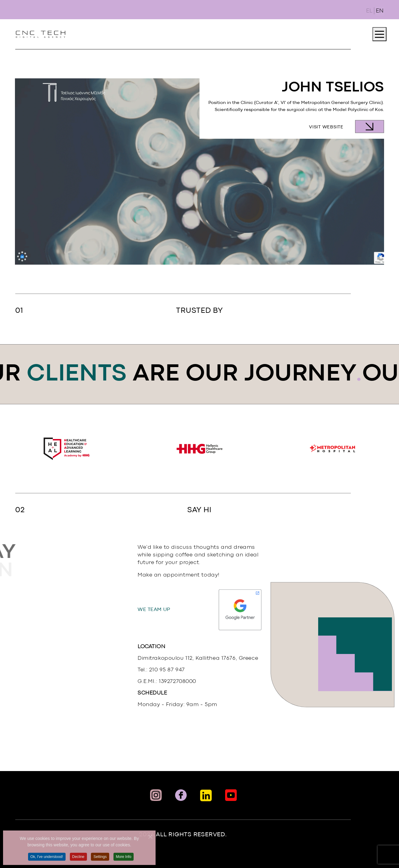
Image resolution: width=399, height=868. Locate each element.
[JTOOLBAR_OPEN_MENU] (379, 34)
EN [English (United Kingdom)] (380, 11)
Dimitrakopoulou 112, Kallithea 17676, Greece (198, 658)
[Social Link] (231, 795)
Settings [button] (100, 859)
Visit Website (326, 127)
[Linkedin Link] (206, 795)
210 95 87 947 (167, 670)
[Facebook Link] (181, 795)
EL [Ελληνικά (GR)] (369, 11)
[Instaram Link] (156, 795)
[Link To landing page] (41, 34)
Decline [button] (78, 859)
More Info (124, 859)
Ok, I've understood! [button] (47, 859)
